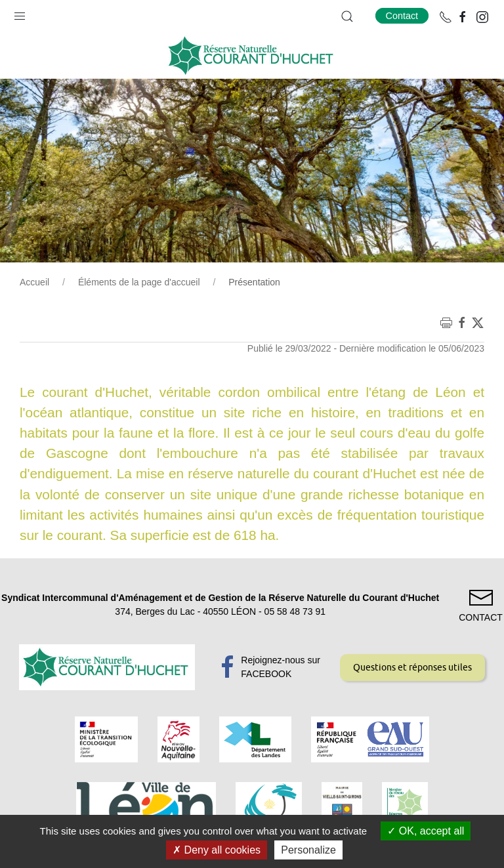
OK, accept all (426, 831)
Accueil (34, 282)
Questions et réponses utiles (412, 667)
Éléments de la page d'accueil (139, 282)
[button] (20, 13)
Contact (402, 16)
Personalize (308, 850)
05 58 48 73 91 (295, 611)
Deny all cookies (217, 850)
